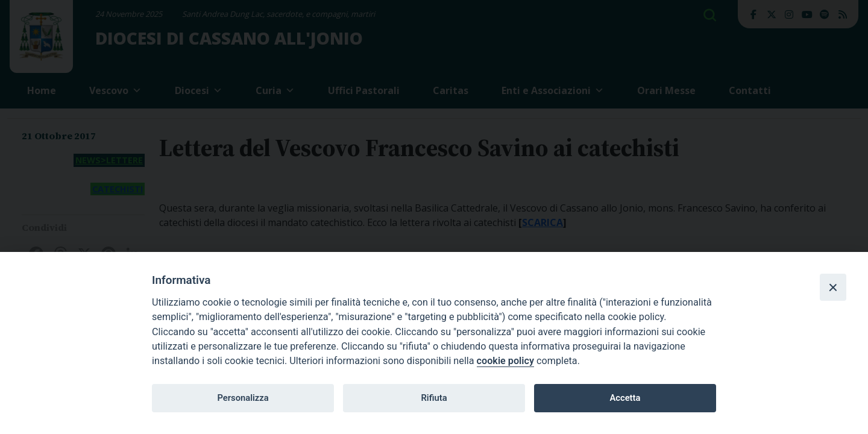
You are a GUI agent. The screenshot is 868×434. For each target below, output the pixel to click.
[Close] (833, 287)
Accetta (625, 398)
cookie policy (505, 361)
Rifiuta (434, 398)
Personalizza (243, 398)
